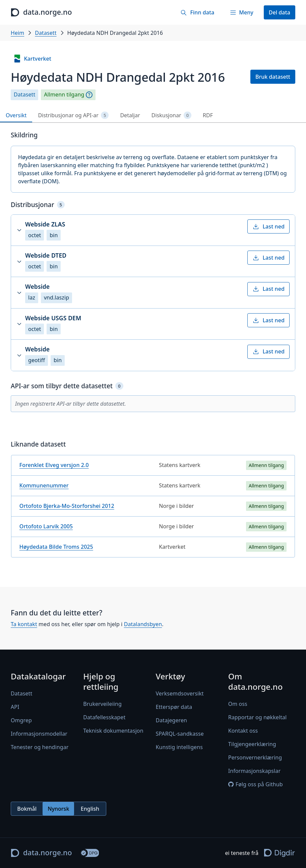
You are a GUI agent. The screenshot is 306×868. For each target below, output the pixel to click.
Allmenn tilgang (64, 95)
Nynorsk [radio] (58, 809)
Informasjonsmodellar (39, 734)
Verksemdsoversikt (180, 693)
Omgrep (21, 720)
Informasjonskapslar (254, 771)
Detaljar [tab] (130, 115)
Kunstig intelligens (179, 747)
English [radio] (90, 809)
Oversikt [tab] (16, 115)
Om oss (238, 704)
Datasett (46, 33)
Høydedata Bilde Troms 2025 (56, 547)
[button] (153, 230)
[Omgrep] (89, 95)
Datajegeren (172, 720)
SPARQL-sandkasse (180, 734)
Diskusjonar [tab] (171, 115)
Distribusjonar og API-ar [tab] (73, 115)
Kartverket (32, 59)
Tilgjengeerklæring (252, 744)
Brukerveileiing (102, 704)
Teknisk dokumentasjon (113, 731)
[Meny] (241, 12)
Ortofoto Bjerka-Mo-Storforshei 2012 (67, 506)
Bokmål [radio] (27, 809)
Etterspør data (174, 707)
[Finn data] (197, 12)
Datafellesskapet (104, 718)
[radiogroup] (58, 809)
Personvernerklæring (255, 758)
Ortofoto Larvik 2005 (46, 526)
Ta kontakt (24, 624)
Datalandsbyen (143, 624)
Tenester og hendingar (40, 747)
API (15, 707)
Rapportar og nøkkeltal (258, 718)
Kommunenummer (44, 485)
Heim (17, 33)
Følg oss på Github (256, 785)
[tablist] (153, 115)
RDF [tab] (208, 115)
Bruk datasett (273, 77)
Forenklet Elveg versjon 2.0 (54, 465)
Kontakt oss (243, 731)
